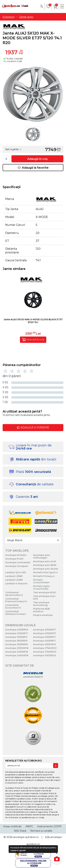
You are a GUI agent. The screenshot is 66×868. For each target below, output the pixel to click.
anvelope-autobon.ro (26, 837)
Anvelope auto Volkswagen (42, 556)
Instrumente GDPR (49, 826)
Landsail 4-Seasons (16, 583)
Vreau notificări (12, 826)
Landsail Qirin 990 (16, 572)
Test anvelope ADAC (45, 592)
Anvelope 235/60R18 (17, 648)
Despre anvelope (43, 615)
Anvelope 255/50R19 (44, 644)
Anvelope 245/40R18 (17, 655)
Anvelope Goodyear (17, 566)
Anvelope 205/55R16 (17, 630)
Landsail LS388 (14, 580)
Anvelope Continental (18, 562)
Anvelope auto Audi (45, 561)
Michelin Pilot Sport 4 (45, 572)
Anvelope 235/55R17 (44, 637)
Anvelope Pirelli (14, 559)
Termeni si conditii (41, 831)
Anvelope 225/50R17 (45, 633)
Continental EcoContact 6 (13, 606)
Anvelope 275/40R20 (45, 648)
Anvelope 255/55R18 (17, 644)
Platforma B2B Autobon (41, 610)
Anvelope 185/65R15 (16, 641)
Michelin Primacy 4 (44, 576)
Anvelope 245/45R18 (17, 652)
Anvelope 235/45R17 (44, 630)
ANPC (29, 826)
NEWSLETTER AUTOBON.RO (23, 761)
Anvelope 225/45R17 (17, 633)
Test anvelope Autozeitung (41, 604)
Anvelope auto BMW (45, 565)
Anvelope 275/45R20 (45, 652)
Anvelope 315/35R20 (45, 655)
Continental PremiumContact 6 (16, 600)
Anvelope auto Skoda (45, 569)
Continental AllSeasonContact (16, 613)
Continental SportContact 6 (14, 594)
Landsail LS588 (14, 576)
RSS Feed (20, 831)
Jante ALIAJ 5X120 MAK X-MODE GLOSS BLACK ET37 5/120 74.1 (33, 321)
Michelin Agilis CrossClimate (41, 587)
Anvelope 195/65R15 (16, 637)
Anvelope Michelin (16, 555)
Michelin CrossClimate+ (41, 581)
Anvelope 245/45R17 (44, 641)
